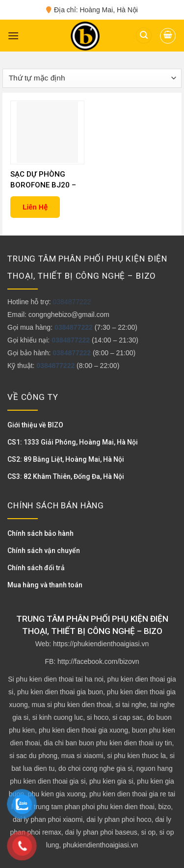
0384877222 (72, 302)
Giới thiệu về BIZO (35, 425)
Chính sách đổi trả (36, 568)
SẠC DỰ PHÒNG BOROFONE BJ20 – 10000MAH (43, 180)
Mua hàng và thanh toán (45, 585)
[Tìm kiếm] (144, 36)
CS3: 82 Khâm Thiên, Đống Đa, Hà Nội (66, 476)
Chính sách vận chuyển (44, 551)
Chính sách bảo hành (40, 533)
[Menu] (13, 36)
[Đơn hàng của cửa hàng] (92, 78)
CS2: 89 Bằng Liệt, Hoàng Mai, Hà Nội (66, 459)
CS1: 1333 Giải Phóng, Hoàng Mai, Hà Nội (73, 442)
